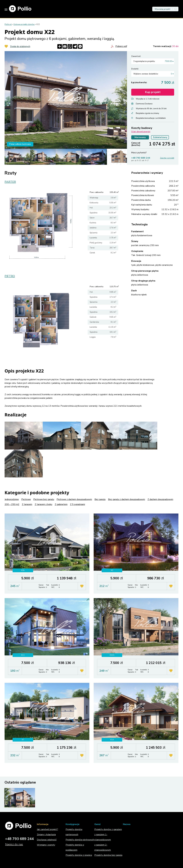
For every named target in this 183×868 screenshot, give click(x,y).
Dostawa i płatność (47, 840)
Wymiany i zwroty (46, 845)
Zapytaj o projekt (167, 158)
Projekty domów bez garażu (108, 855)
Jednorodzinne (12, 499)
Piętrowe (26, 499)
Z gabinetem (61, 504)
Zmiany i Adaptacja (46, 835)
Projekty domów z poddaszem (75, 847)
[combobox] (153, 61)
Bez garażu (100, 499)
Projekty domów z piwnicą (79, 855)
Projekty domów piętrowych (80, 840)
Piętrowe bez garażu (44, 499)
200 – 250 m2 (12, 504)
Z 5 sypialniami (77, 504)
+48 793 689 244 (141, 158)
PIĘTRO (10, 276)
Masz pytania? (139, 153)
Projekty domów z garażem (108, 829)
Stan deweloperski (141, 132)
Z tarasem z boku (43, 504)
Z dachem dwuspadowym (160, 499)
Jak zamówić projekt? (47, 829)
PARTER (10, 182)
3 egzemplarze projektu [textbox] (153, 61)
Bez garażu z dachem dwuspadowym (127, 499)
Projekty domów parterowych (74, 832)
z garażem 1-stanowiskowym (103, 837)
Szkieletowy (160, 137)
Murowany (140, 137)
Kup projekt (153, 92)
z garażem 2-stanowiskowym (103, 847)
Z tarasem (27, 504)
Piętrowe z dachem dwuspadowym (74, 499)
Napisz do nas (14, 844)
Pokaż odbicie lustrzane (20, 144)
